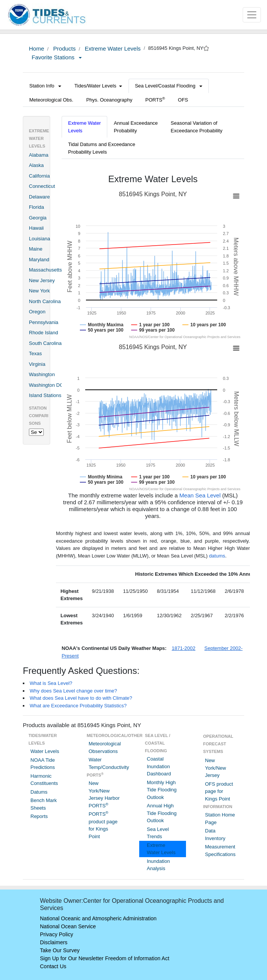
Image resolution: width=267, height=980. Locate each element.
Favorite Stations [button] (57, 57)
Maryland (39, 260)
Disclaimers (54, 942)
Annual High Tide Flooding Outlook (162, 813)
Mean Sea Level (200, 495)
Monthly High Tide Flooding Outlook (162, 790)
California (39, 176)
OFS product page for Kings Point (219, 791)
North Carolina (45, 301)
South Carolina (45, 343)
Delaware (39, 197)
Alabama (39, 155)
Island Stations (45, 395)
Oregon (37, 312)
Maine (36, 249)
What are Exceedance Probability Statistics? (78, 706)
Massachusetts (45, 270)
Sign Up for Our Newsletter (72, 958)
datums (217, 556)
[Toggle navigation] (252, 15)
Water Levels (45, 751)
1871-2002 (184, 648)
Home (37, 48)
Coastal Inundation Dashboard (159, 766)
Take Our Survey (60, 950)
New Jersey (42, 280)
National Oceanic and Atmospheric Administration (98, 918)
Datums (39, 792)
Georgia (38, 218)
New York (39, 291)
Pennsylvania (44, 322)
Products (64, 48)
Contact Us (53, 966)
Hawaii (36, 228)
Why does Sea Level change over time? (73, 691)
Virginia (37, 364)
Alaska (36, 165)
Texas (35, 353)
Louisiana (40, 239)
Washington (42, 374)
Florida (37, 207)
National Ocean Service (68, 926)
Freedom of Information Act (137, 958)
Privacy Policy (56, 934)
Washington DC (46, 385)
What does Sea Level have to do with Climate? (81, 698)
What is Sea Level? (51, 683)
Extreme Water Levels (112, 48)
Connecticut (42, 186)
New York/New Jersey (215, 768)
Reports (39, 816)
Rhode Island (44, 333)
